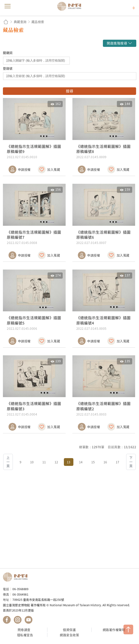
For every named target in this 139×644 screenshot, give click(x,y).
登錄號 (8, 68)
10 (32, 462)
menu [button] (8, 6)
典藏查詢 (20, 22)
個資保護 (69, 630)
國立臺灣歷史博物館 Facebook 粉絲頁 (7, 620)
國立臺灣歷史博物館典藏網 (70, 6)
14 (81, 462)
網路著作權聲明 (114, 630)
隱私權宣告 (25, 635)
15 (93, 462)
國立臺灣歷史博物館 (17, 577)
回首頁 (6, 22)
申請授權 (24, 169)
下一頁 (131, 462)
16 (105, 462)
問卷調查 (24, 630)
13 (69, 462)
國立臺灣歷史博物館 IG (18, 620)
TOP (128, 629)
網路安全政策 (69, 635)
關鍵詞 (8, 53)
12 (56, 462)
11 (44, 462)
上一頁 (8, 462)
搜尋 (70, 91)
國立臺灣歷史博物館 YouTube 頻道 (29, 620)
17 (118, 462)
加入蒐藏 (54, 169)
